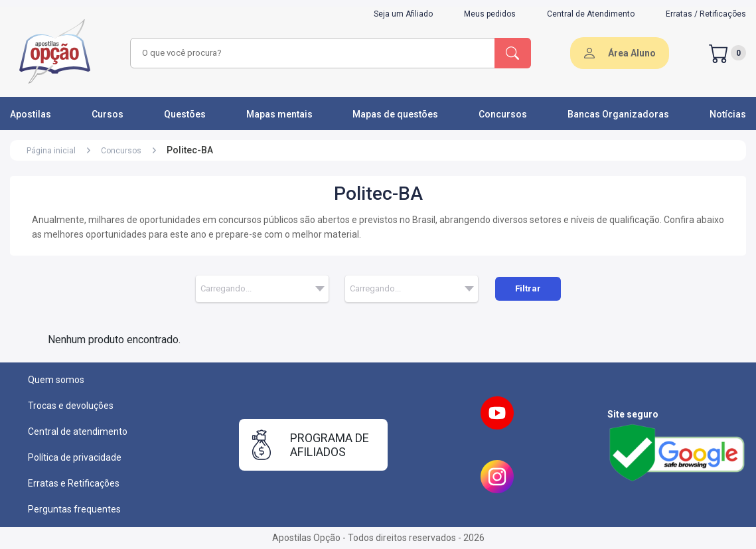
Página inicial (51, 151)
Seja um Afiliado (403, 14)
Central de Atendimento (591, 14)
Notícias (728, 114)
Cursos (108, 114)
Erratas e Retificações (74, 483)
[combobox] (311, 53)
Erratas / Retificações (706, 14)
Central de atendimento (78, 431)
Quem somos (56, 380)
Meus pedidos (490, 14)
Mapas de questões (395, 114)
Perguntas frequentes (74, 509)
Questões (185, 114)
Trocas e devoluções (71, 406)
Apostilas (31, 114)
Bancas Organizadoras (618, 114)
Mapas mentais (279, 114)
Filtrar (528, 288)
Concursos (503, 114)
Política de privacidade (75, 457)
